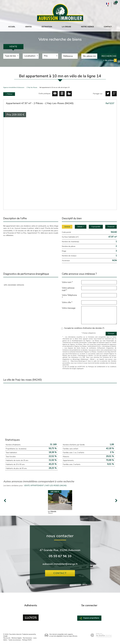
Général (67, 227)
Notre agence (87, 27)
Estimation (47, 27)
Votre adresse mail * (68, 289)
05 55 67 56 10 (60, 556)
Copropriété (96, 227)
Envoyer (111, 334)
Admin (5, 640)
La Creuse (66, 27)
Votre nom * (67, 282)
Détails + (81, 227)
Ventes (28, 27)
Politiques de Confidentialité (97, 367)
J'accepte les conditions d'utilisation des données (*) (84, 328)
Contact (108, 27)
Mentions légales (17, 638)
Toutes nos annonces (15, 640)
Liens (35, 638)
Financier (111, 227)
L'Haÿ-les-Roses (32, 87)
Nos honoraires (27, 638)
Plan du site (7, 638)
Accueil (12, 27)
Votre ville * (67, 302)
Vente (13, 47)
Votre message (69, 308)
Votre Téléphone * (69, 296)
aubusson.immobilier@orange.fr (60, 564)
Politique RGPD (27, 640)
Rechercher (109, 56)
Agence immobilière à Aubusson (14, 87)
